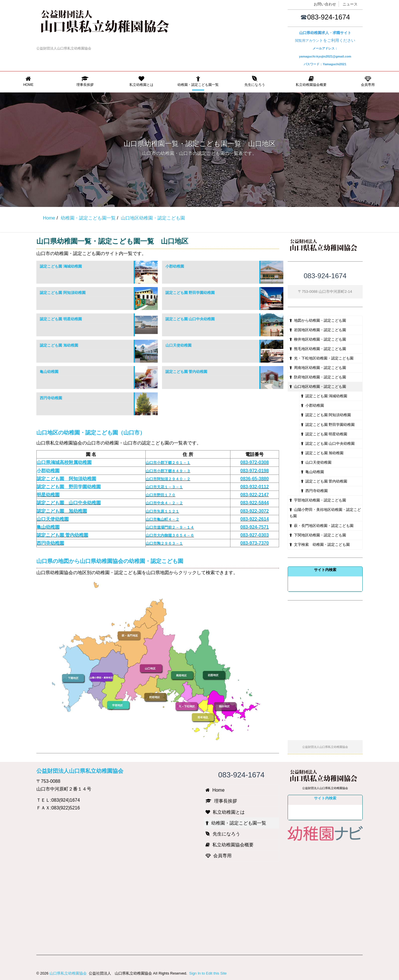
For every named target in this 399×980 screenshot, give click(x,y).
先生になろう (255, 81)
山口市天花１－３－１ (164, 487)
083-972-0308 (255, 462)
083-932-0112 (255, 487)
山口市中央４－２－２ (164, 503)
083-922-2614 (255, 519)
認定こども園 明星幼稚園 (61, 319)
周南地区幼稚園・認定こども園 (318, 368)
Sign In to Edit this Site (207, 973)
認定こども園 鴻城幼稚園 (61, 266)
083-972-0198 (255, 471)
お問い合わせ (325, 4)
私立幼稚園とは (142, 81)
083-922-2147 (255, 495)
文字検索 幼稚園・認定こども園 (320, 545)
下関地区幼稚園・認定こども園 (318, 535)
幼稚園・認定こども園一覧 (198, 81)
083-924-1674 (328, 17)
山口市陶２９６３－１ (164, 543)
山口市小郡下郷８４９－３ (168, 471)
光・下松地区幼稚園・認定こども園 (321, 358)
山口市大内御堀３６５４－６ (170, 535)
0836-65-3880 (255, 479)
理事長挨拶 (85, 81)
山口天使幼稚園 (178, 345)
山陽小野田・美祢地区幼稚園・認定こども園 (325, 513)
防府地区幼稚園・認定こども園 (318, 377)
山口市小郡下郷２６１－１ (168, 463)
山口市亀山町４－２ (162, 519)
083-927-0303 (255, 535)
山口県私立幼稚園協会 (68, 973)
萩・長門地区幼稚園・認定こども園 (321, 526)
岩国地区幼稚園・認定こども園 (318, 330)
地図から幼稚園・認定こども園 (318, 320)
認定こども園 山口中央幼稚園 (190, 319)
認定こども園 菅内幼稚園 (186, 372)
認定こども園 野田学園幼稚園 (190, 293)
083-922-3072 (255, 511)
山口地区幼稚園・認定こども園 (318, 387)
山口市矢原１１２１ (162, 511)
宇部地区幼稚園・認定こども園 (318, 500)
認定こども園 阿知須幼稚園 (63, 293)
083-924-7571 (255, 527)
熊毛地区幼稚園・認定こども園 (318, 349)
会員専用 (368, 81)
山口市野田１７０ (161, 495)
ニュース (350, 4)
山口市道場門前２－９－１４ (170, 527)
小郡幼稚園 (175, 266)
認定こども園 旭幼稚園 (59, 345)
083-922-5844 (255, 503)
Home (28, 81)
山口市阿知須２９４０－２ (168, 479)
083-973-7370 (255, 543)
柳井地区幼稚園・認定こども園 (318, 339)
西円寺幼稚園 (51, 398)
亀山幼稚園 (49, 372)
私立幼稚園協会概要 (311, 81)
